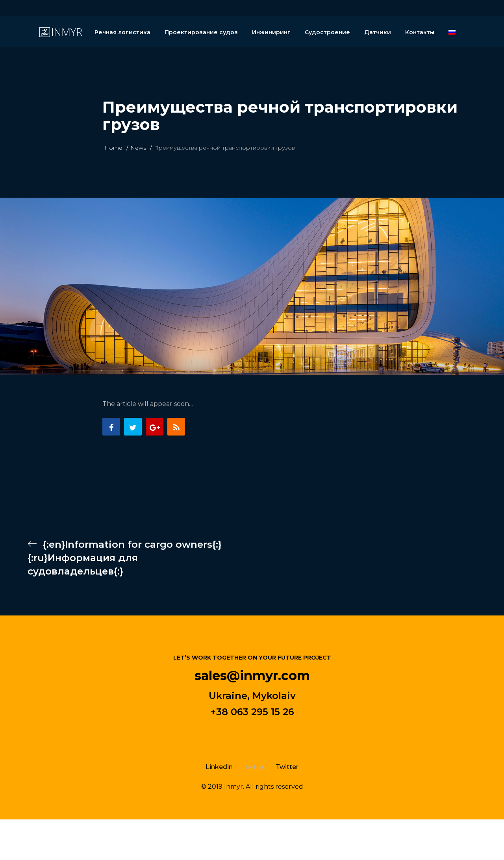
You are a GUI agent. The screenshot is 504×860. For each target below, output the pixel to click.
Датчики (378, 32)
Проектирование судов (201, 32)
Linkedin (219, 767)
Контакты (420, 32)
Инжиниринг (271, 32)
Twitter (287, 767)
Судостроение (327, 32)
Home (113, 148)
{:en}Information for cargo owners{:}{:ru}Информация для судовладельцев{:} (125, 558)
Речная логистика (122, 32)
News (138, 148)
